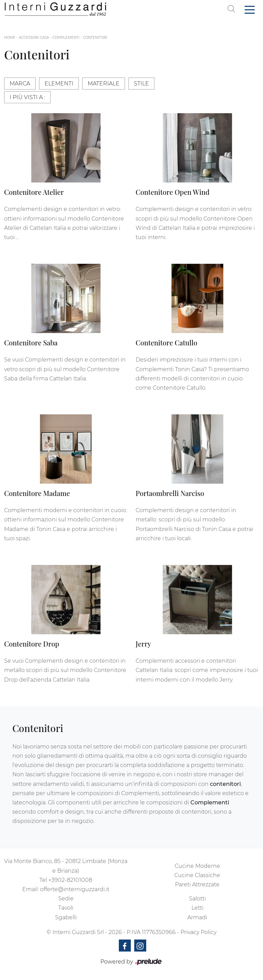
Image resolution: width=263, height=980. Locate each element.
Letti (197, 908)
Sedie (66, 899)
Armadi (197, 917)
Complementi (66, 38)
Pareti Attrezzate (197, 884)
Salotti (197, 899)
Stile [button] (141, 84)
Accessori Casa (34, 38)
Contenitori (95, 38)
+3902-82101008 (70, 880)
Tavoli (66, 908)
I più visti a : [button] (27, 97)
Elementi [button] (59, 84)
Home (10, 38)
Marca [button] (20, 84)
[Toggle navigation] (250, 9)
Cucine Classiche (197, 875)
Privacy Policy (198, 932)
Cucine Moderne (197, 866)
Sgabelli (66, 917)
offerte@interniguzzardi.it (75, 889)
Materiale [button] (104, 84)
